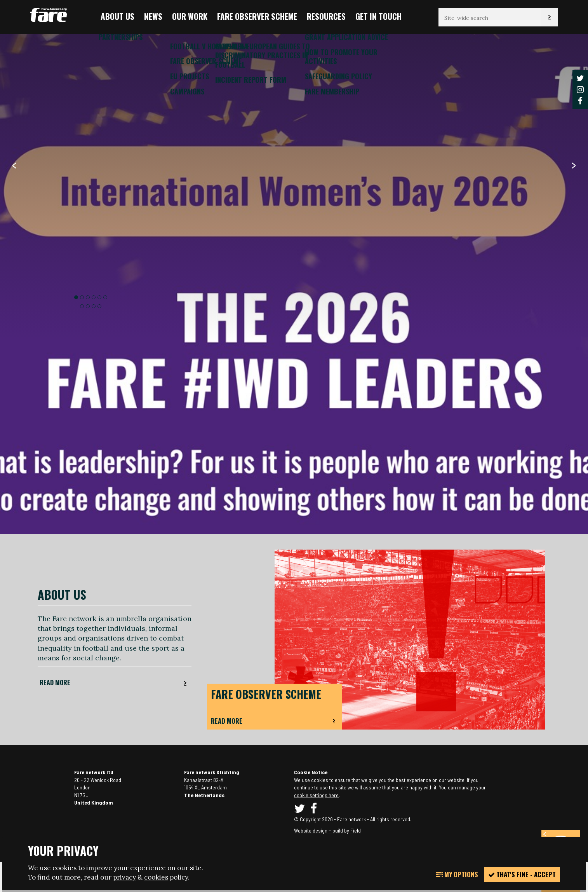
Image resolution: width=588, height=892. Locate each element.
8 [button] (88, 306)
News (153, 16)
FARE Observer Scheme (257, 16)
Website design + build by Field (327, 830)
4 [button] (94, 297)
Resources (326, 16)
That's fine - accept (522, 874)
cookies (156, 877)
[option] (294, 419)
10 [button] (99, 306)
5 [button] (99, 297)
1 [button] (76, 297)
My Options (457, 874)
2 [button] (82, 297)
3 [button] (88, 297)
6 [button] (105, 297)
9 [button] (94, 306)
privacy (124, 877)
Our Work (190, 16)
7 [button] (82, 306)
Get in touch (378, 16)
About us (117, 16)
